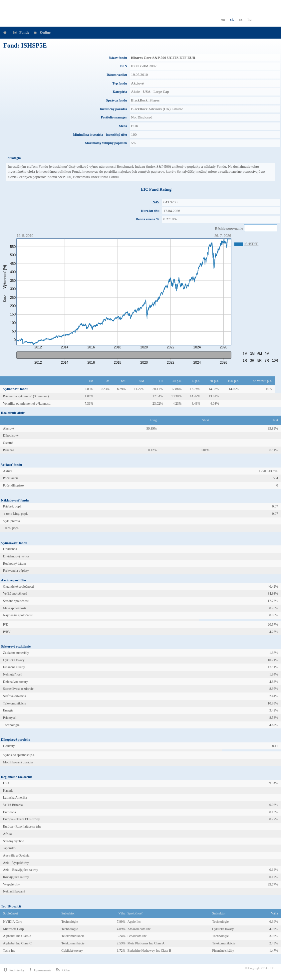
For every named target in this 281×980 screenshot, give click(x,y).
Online (41, 32)
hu (250, 19)
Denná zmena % (148, 219)
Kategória (120, 92)
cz (241, 19)
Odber (63, 970)
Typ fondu (120, 83)
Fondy (20, 32)
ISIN (124, 66)
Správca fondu (117, 100)
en (223, 19)
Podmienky (14, 970)
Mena (123, 126)
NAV (156, 202)
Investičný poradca (114, 109)
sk (232, 19)
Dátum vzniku (117, 75)
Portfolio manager (114, 117)
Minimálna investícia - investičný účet (100, 135)
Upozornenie (40, 970)
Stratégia (14, 158)
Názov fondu (118, 58)
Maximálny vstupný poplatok (106, 143)
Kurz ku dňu (150, 211)
